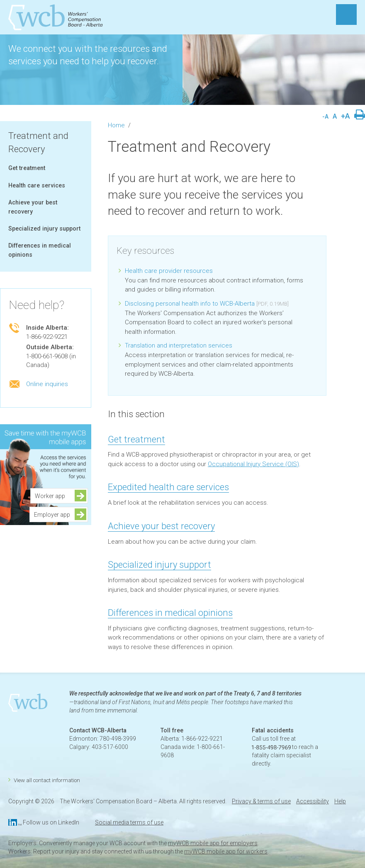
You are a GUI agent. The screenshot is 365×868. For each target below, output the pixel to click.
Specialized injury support (44, 229)
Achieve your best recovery (161, 526)
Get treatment (27, 168)
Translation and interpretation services (179, 345)
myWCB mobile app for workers (226, 851)
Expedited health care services (168, 487)
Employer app (52, 515)
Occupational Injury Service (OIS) (253, 464)
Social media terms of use (129, 822)
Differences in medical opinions (170, 613)
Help (340, 801)
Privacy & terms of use (261, 801)
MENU (346, 15)
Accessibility (313, 801)
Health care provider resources (169, 271)
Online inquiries (47, 384)
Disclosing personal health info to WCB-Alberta (190, 304)
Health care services (37, 185)
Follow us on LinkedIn (51, 822)
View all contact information (47, 780)
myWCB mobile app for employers (213, 843)
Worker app (52, 496)
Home (116, 125)
